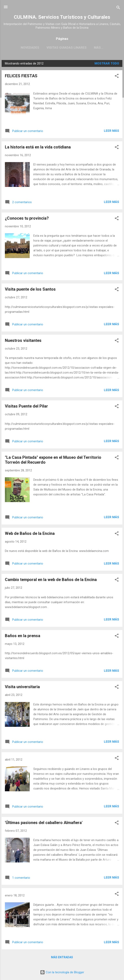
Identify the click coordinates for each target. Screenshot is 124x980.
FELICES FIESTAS (21, 76)
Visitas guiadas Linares (67, 48)
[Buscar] (118, 8)
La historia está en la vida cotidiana (38, 147)
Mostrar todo (107, 63)
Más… (99, 48)
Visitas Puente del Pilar (26, 406)
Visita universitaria (22, 687)
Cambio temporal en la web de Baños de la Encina (51, 580)
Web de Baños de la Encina (30, 533)
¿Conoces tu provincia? (27, 218)
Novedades (30, 48)
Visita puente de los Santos (30, 289)
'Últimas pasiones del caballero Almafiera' (44, 823)
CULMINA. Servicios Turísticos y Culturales (62, 17)
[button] (117, 77)
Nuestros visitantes (23, 340)
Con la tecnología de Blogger (62, 972)
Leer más (111, 131)
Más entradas (62, 957)
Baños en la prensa (23, 636)
